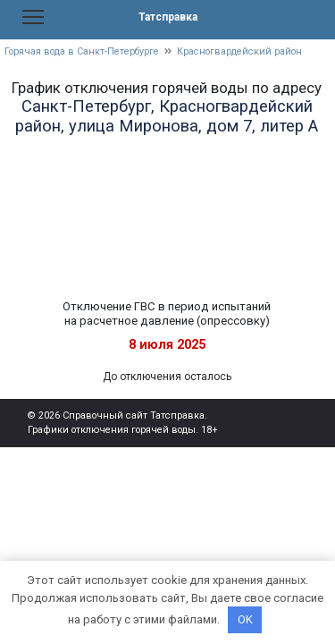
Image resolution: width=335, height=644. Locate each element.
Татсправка (168, 17)
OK (245, 619)
